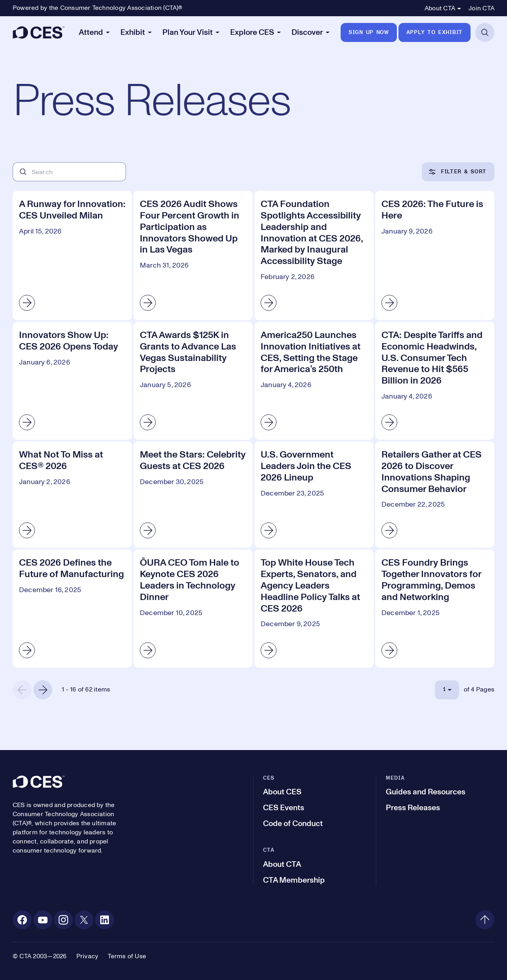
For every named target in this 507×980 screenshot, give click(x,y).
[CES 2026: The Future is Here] (435, 255)
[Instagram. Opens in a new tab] (63, 920)
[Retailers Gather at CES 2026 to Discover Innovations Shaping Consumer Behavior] (435, 495)
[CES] (39, 32)
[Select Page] (447, 690)
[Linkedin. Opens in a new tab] (105, 920)
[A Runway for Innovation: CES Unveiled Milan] (72, 255)
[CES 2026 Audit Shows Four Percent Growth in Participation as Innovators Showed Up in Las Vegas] (193, 255)
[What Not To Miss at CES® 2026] (72, 495)
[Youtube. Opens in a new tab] (43, 920)
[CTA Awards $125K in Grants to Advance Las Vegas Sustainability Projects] (193, 381)
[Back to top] (485, 920)
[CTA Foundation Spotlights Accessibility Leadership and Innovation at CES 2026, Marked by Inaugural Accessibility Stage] (314, 255)
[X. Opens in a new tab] (84, 920)
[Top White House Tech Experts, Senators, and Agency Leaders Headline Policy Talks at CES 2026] (314, 608)
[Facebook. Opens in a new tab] (22, 920)
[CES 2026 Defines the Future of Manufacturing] (72, 608)
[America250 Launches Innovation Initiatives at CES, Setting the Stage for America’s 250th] (314, 381)
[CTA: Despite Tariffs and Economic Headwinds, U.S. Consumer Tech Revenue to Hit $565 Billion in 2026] (435, 381)
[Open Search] (485, 32)
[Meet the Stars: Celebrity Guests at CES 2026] (193, 495)
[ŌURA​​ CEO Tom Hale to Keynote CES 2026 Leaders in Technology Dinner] (193, 608)
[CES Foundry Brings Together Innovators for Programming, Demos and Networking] (435, 608)
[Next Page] (43, 690)
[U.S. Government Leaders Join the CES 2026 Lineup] (314, 495)
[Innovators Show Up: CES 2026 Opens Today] (72, 381)
